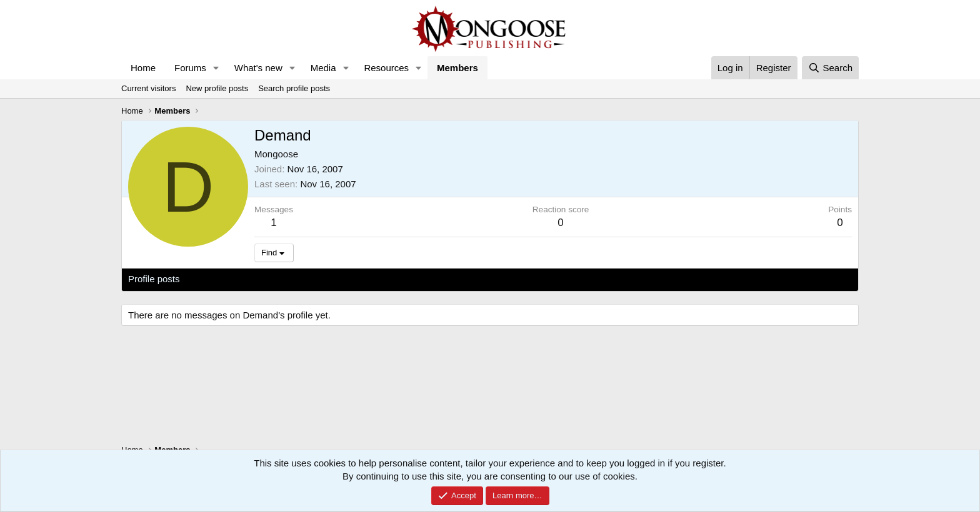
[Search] (830, 68)
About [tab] (322, 279)
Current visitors (148, 88)
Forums (190, 68)
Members (457, 68)
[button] (216, 68)
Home (143, 68)
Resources (386, 68)
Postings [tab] (279, 279)
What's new (258, 68)
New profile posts (217, 88)
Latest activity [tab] (221, 279)
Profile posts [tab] (154, 279)
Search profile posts (294, 88)
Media (323, 68)
